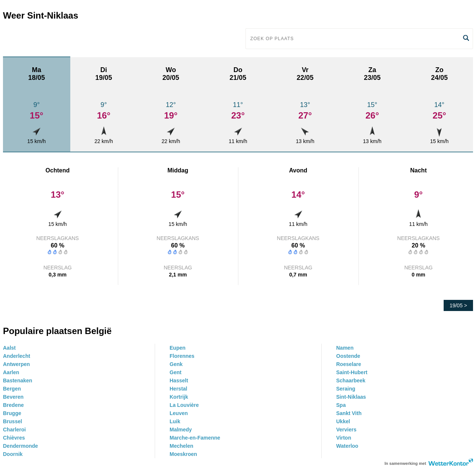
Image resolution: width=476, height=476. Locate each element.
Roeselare (349, 364)
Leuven (179, 413)
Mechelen (181, 446)
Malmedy (181, 430)
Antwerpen (16, 364)
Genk (176, 364)
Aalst (9, 348)
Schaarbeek (351, 381)
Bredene (13, 405)
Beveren (13, 397)
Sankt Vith (349, 413)
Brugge (12, 413)
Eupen (178, 348)
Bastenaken (18, 381)
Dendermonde (20, 446)
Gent (176, 372)
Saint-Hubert (352, 372)
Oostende (348, 356)
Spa (341, 405)
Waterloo (347, 446)
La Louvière (184, 405)
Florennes (182, 356)
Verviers (346, 430)
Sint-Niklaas (351, 397)
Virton (344, 438)
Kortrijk (179, 397)
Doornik (13, 454)
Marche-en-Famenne (195, 438)
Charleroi (14, 430)
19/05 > (458, 305)
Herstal (178, 389)
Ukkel (343, 421)
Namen (345, 348)
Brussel (12, 421)
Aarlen (11, 372)
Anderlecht (17, 356)
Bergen (12, 389)
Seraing (346, 389)
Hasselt (179, 381)
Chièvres (14, 438)
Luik (175, 421)
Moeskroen (183, 454)
